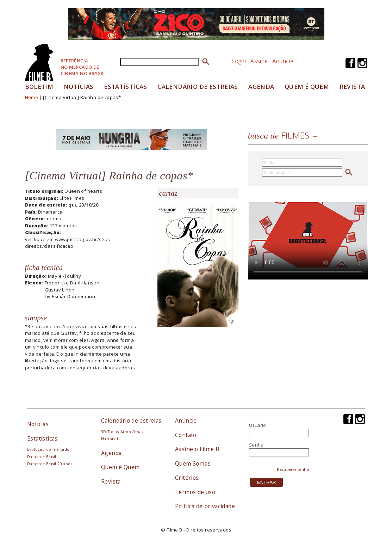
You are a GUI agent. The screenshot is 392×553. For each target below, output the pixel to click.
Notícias (79, 87)
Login (239, 61)
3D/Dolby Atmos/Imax (122, 432)
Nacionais (110, 439)
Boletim (39, 87)
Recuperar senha (293, 469)
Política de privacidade (205, 506)
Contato (186, 435)
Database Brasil (42, 457)
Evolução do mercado (48, 449)
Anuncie (283, 61)
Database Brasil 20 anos (50, 464)
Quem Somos (193, 463)
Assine (259, 61)
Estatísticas (126, 87)
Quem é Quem (120, 467)
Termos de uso (195, 492)
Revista (352, 87)
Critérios (187, 478)
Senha (256, 445)
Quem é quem (307, 87)
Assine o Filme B (197, 449)
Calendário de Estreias (198, 87)
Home (32, 97)
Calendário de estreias (131, 420)
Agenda (261, 87)
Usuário (258, 425)
